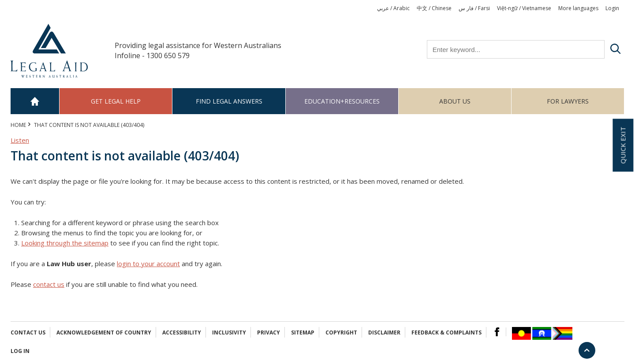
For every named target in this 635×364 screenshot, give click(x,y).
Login (612, 8)
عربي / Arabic (393, 8)
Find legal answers (229, 101)
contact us (49, 284)
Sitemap (303, 332)
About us (455, 101)
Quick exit (623, 145)
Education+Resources (342, 101)
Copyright (341, 332)
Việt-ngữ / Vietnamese (524, 8)
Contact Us (28, 332)
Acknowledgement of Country (104, 332)
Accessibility (182, 332)
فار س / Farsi (474, 8)
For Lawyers (568, 101)
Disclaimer (384, 332)
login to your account (148, 264)
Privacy (269, 332)
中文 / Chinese (434, 8)
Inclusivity (229, 332)
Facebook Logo (497, 332)
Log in (20, 351)
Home (35, 101)
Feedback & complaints (446, 332)
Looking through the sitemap (65, 243)
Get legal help (116, 101)
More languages (578, 8)
